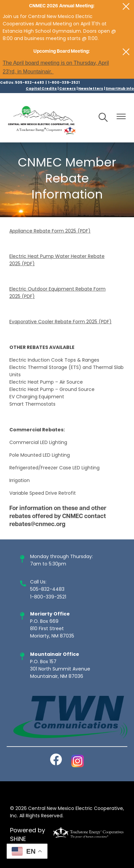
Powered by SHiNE (28, 835)
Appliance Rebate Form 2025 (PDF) (50, 231)
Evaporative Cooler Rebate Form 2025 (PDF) (60, 322)
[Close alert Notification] (126, 7)
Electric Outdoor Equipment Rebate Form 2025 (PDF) (57, 293)
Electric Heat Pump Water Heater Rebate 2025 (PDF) (57, 260)
